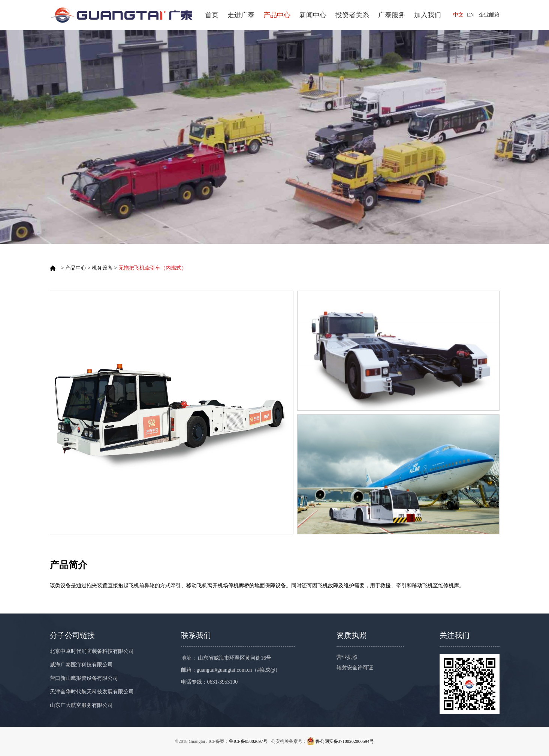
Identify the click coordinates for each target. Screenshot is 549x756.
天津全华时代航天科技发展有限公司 (92, 692)
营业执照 (347, 657)
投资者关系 (352, 15)
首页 (212, 15)
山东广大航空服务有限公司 (81, 705)
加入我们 (428, 15)
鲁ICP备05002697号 (248, 741)
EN (470, 15)
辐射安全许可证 (355, 668)
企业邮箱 (489, 15)
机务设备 (102, 268)
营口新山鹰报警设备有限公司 (84, 678)
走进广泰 (241, 15)
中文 (458, 15)
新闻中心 (313, 15)
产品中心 (277, 15)
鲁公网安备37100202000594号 (345, 741)
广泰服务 (392, 15)
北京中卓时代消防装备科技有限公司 (92, 651)
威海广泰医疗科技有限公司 (81, 665)
